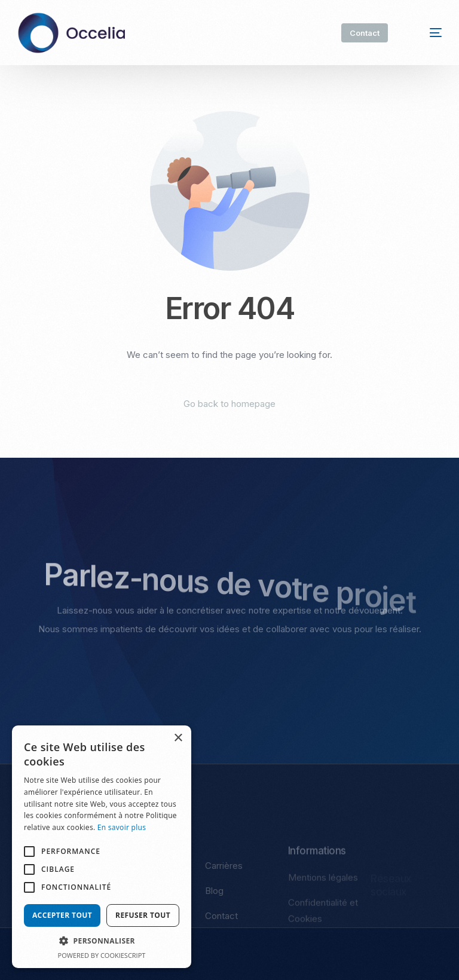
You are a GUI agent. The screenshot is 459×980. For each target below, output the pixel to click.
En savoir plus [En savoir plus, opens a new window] (122, 827)
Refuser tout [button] (143, 915)
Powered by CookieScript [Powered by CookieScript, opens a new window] (102, 955)
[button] (102, 941)
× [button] (178, 738)
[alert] (102, 847)
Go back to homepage (229, 404)
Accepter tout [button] (62, 915)
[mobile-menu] (426, 33)
